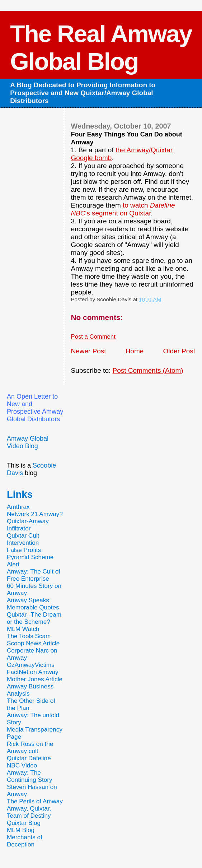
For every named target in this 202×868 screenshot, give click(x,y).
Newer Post (89, 351)
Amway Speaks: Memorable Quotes (33, 604)
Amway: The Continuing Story (30, 776)
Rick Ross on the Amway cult (30, 748)
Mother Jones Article (35, 679)
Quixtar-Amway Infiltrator (28, 525)
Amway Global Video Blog (28, 442)
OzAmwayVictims (31, 665)
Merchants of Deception (25, 841)
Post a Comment (93, 337)
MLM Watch (23, 629)
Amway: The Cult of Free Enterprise (34, 575)
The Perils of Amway (35, 801)
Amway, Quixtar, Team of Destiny (29, 812)
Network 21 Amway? (35, 514)
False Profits (24, 550)
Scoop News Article (33, 643)
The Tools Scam (29, 636)
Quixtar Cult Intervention (23, 539)
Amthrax (18, 507)
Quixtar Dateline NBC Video (29, 762)
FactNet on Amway (33, 672)
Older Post (179, 351)
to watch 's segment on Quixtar (123, 209)
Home (135, 351)
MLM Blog (21, 830)
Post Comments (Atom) (148, 370)
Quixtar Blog (24, 823)
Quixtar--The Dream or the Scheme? (34, 618)
